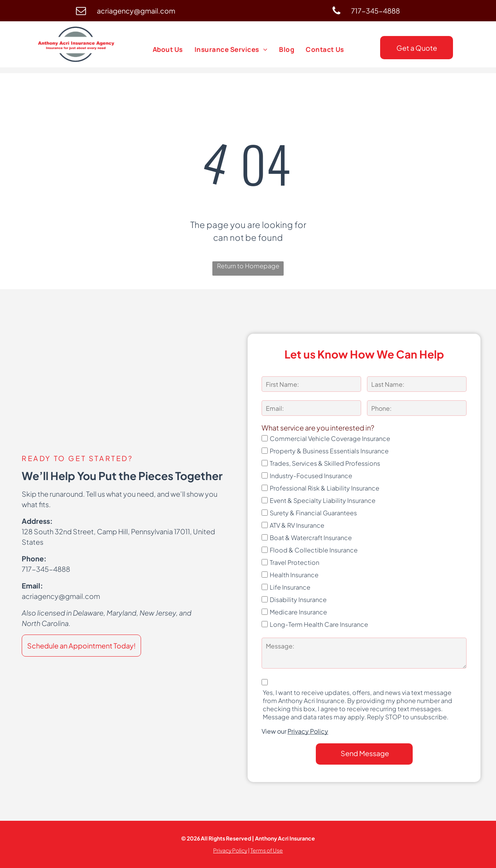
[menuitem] (168, 50)
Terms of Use (267, 850)
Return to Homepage (248, 266)
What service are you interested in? (318, 428)
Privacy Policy (308, 731)
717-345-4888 (46, 569)
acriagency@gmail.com (61, 596)
